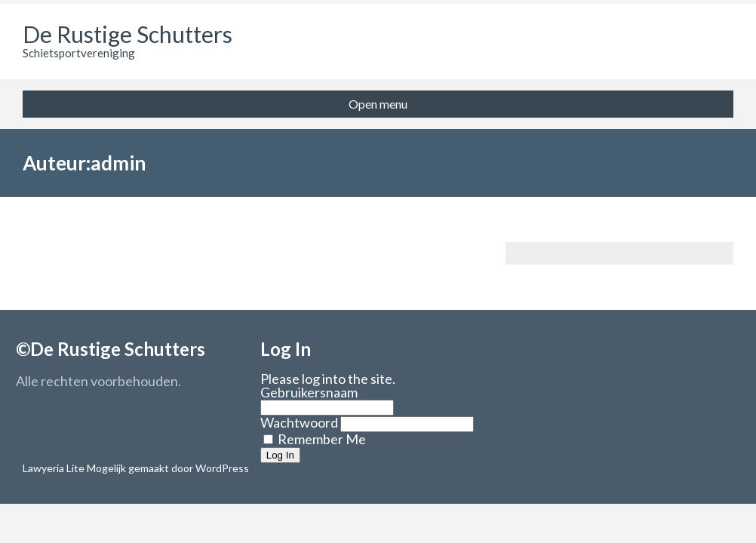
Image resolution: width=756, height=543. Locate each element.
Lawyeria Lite (55, 468)
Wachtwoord (299, 422)
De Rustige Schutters (128, 34)
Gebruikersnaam (309, 392)
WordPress (221, 468)
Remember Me (315, 439)
